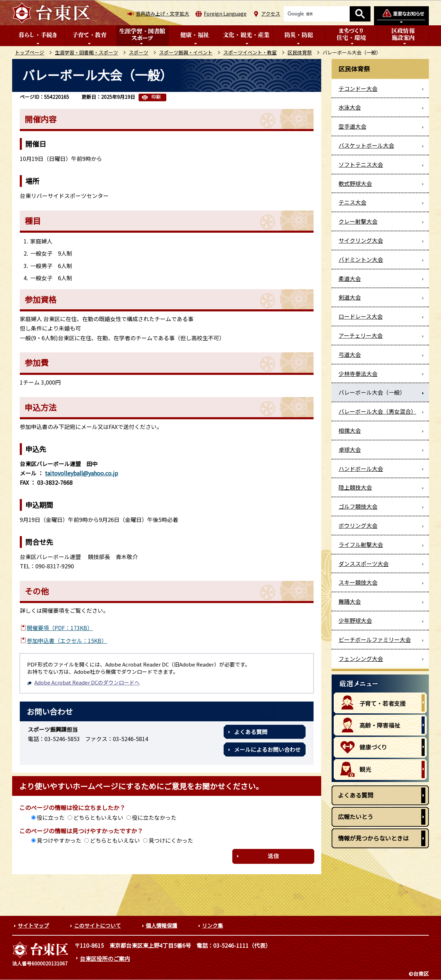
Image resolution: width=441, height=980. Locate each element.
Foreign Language (225, 14)
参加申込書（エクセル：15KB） (67, 641)
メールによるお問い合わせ (267, 749)
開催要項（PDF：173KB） (60, 628)
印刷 (156, 97)
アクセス (271, 14)
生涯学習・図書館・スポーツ (86, 52)
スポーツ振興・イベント (186, 52)
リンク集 (213, 925)
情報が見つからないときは (373, 838)
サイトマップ (33, 925)
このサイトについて (97, 925)
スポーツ (139, 52)
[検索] (317, 14)
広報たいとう (356, 816)
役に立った (51, 817)
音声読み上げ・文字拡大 (163, 14)
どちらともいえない (98, 817)
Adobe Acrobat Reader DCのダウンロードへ (83, 682)
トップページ (30, 52)
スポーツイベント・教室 (250, 52)
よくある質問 (251, 732)
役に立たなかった (154, 817)
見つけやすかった (59, 840)
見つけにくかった (171, 840)
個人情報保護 (161, 925)
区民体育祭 (300, 52)
